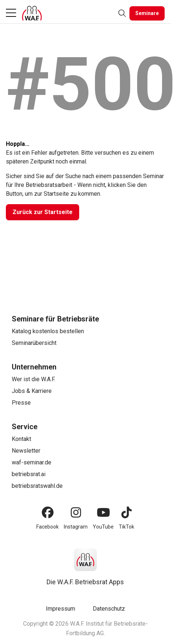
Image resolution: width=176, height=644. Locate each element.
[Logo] (32, 13)
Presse (21, 403)
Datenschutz (109, 609)
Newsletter (26, 451)
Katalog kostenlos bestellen (48, 331)
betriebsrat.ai (29, 474)
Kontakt (21, 439)
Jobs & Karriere (32, 391)
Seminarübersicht (34, 343)
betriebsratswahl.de (37, 486)
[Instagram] (76, 512)
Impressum (60, 609)
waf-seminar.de (32, 462)
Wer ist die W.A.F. (34, 379)
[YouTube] (103, 512)
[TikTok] (126, 512)
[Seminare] (147, 13)
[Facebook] (48, 512)
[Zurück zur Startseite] (43, 212)
